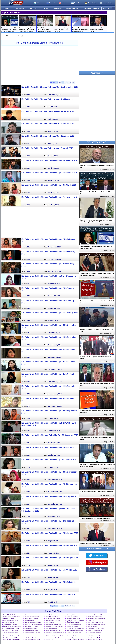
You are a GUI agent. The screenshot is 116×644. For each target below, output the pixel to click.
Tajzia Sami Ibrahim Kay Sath (32, 632)
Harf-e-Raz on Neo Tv (30, 638)
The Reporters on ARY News (11, 628)
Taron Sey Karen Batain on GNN (96, 624)
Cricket (45, 8)
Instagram (65, 3)
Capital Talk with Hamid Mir (11, 632)
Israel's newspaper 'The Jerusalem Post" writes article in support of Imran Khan (10, 24)
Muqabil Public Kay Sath (94, 632)
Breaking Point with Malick (95, 630)
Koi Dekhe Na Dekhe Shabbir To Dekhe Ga (40, 43)
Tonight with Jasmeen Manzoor (75, 630)
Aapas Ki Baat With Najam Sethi (75, 628)
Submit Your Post (73, 8)
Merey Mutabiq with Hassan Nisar (12, 636)
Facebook (52, 3)
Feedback (107, 8)
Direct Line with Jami (72, 617)
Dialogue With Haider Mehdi (11, 630)
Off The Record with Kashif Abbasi (12, 626)
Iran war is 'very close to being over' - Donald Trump (98, 24)
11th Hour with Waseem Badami (54, 636)
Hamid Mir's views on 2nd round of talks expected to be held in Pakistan (45, 24)
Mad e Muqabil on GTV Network (12, 617)
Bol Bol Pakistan (29, 636)
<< (60, 82)
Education (48, 634)
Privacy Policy (92, 3)
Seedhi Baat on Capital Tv (95, 617)
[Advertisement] (40, 63)
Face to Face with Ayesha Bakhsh (33, 624)
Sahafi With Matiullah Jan (31, 628)
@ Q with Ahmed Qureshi (73, 619)
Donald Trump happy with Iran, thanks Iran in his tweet (63, 24)
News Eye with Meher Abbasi (53, 624)
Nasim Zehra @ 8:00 (72, 626)
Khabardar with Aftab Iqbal (31, 615)
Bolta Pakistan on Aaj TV (94, 636)
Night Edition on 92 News (31, 626)
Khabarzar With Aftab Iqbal (32, 617)
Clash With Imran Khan (52, 617)
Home (6, 8)
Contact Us (77, 3)
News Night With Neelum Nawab (96, 619)
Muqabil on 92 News (9, 619)
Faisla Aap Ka (49, 615)
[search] (38, 36)
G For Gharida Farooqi (73, 622)
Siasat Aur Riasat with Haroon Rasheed (11, 625)
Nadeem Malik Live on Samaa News (75, 636)
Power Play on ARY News (31, 619)
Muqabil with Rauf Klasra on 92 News (96, 628)
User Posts (57, 8)
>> (73, 82)
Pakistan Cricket (50, 622)
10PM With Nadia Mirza (73, 634)
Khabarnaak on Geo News (31, 630)
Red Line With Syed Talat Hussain (33, 622)
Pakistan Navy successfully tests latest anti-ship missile (81, 24)
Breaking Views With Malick (11, 621)
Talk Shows (20, 8)
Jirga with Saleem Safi (51, 628)
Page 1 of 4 (54, 82)
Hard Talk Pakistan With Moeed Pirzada (12, 638)
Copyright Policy (107, 3)
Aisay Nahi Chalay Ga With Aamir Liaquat (76, 621)
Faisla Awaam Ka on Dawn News (75, 640)
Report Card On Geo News (74, 624)
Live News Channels (91, 8)
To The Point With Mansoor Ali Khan (32, 640)
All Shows (33, 8)
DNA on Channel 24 (51, 640)
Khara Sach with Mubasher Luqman (53, 621)
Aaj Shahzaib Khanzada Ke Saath (33, 634)
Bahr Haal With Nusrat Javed (95, 622)
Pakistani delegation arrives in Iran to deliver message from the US (27, 24)
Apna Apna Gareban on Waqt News (96, 615)
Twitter (39, 3)
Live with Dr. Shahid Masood (11, 615)
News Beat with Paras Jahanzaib (54, 626)
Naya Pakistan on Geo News (53, 638)
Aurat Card (91, 621)
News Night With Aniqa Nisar (74, 615)
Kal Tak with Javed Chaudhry (53, 619)
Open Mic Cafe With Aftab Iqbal (12, 640)
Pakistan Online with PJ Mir (95, 640)
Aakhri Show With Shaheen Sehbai (55, 632)
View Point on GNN (8, 634)
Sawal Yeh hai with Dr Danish (74, 632)
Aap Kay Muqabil (92, 626)
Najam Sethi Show (29, 621)
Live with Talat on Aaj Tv (94, 638)
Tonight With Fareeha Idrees (53, 630)
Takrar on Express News (73, 638)
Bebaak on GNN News (94, 634)
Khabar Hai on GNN (9, 622)
